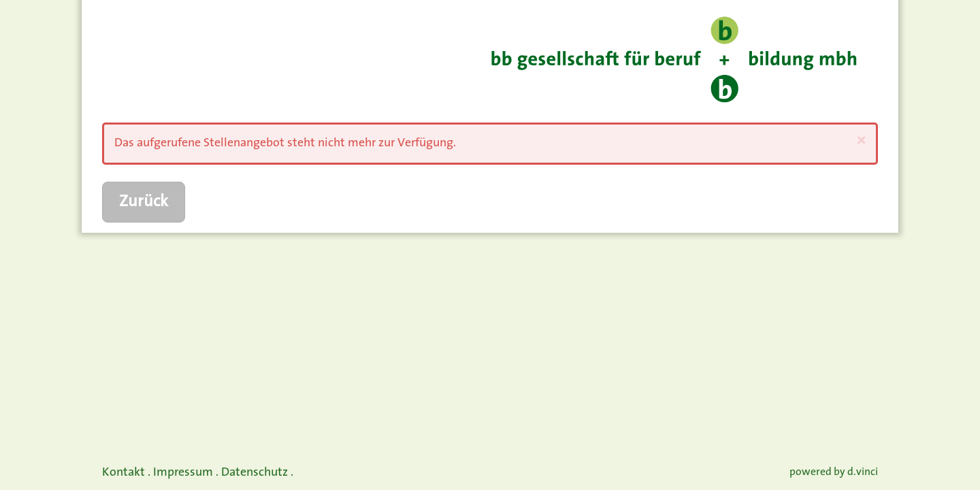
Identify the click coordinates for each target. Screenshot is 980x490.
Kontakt (124, 473)
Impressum (183, 473)
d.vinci (863, 473)
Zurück (144, 202)
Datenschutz (255, 473)
